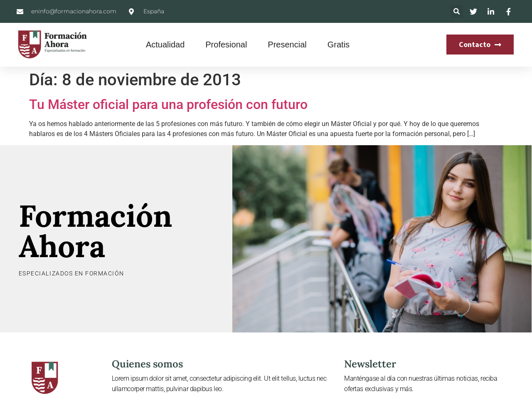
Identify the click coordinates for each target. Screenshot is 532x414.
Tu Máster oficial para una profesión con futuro (168, 104)
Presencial (287, 45)
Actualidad (165, 45)
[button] (457, 11)
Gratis (339, 45)
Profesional (226, 45)
